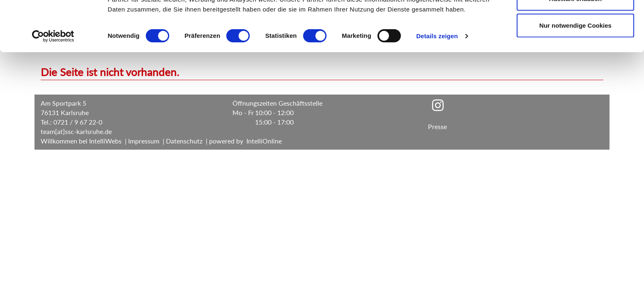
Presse (437, 126)
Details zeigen (437, 86)
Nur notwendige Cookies (575, 75)
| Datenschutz (181, 141)
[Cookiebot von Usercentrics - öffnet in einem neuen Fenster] (53, 86)
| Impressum (141, 141)
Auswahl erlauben (575, 49)
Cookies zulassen (575, 22)
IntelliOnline (264, 141)
